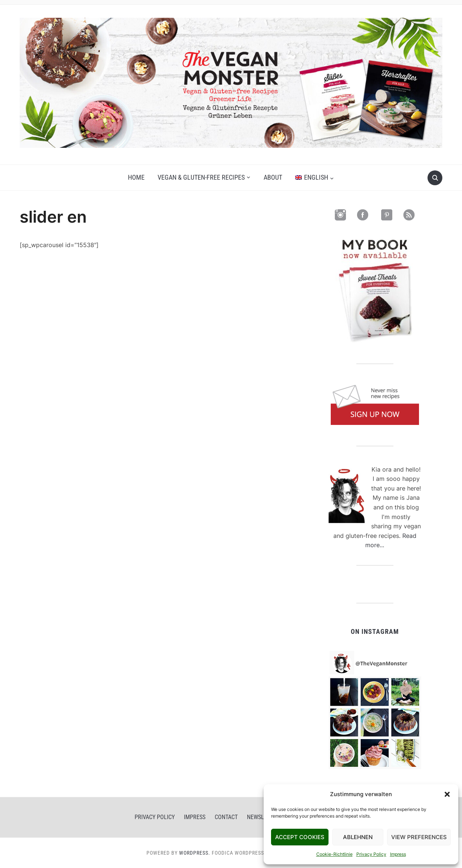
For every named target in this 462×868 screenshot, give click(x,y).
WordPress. (195, 853)
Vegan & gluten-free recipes (201, 177)
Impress (398, 854)
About (273, 177)
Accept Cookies (300, 837)
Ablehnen (358, 837)
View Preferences (419, 837)
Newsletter (263, 817)
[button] (447, 794)
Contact (226, 817)
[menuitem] (314, 178)
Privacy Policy (371, 854)
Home (136, 177)
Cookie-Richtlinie (334, 854)
